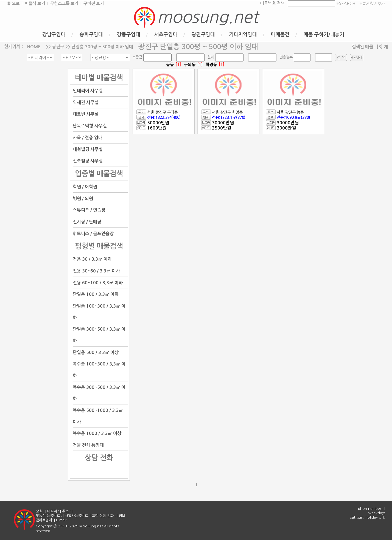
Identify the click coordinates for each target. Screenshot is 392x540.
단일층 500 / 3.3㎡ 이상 (96, 352)
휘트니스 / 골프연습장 (93, 233)
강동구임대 (129, 35)
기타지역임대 (243, 35)
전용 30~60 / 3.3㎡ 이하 (96, 271)
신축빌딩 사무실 (88, 161)
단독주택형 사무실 (90, 126)
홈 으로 (13, 3)
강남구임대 (54, 35)
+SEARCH (345, 3)
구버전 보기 (94, 3)
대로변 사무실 (86, 114)
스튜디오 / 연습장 (89, 210)
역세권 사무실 (86, 102)
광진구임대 (203, 35)
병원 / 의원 (83, 198)
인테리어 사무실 (88, 91)
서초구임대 (166, 35)
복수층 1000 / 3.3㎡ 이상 (97, 433)
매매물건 (280, 35)
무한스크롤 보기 (64, 3)
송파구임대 (91, 35)
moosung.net (208, 17)
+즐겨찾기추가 (372, 3)
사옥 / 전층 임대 (88, 138)
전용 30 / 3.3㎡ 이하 (92, 259)
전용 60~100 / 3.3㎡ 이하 (98, 282)
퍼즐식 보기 (35, 3)
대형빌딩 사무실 (88, 149)
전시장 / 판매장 (87, 222)
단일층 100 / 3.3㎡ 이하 (96, 294)
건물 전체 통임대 (88, 445)
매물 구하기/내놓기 (324, 35)
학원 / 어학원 (85, 187)
